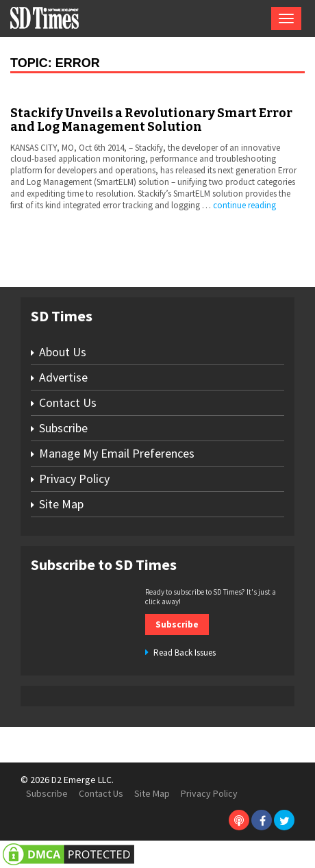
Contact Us (68, 402)
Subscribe (63, 428)
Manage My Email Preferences (117, 453)
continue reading (244, 205)
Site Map (61, 504)
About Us (63, 352)
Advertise (63, 377)
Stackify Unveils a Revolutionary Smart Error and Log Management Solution (151, 120)
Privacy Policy (74, 479)
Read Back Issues (185, 653)
